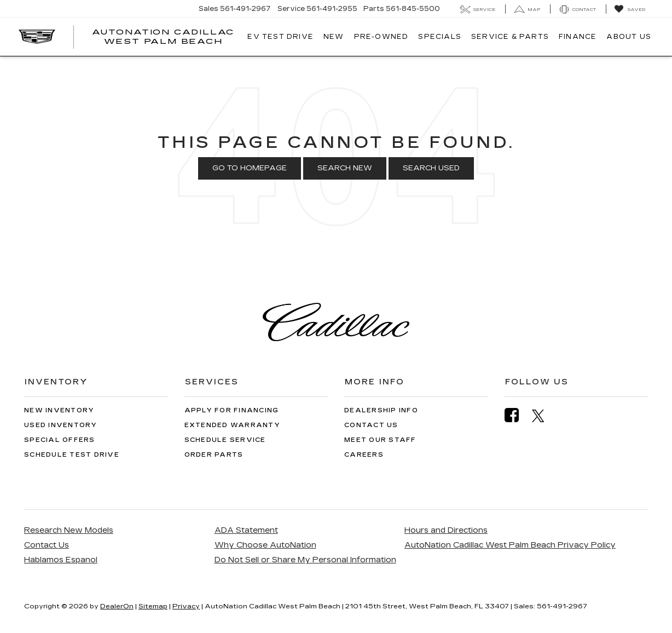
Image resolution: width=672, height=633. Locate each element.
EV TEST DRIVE (280, 37)
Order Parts (214, 455)
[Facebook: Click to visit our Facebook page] (517, 415)
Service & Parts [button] (510, 37)
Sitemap (153, 606)
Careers (364, 455)
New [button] (334, 37)
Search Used (431, 168)
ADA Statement (246, 530)
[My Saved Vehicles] (630, 9)
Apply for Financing (232, 410)
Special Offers (60, 440)
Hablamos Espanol (61, 560)
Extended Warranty (232, 425)
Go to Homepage (250, 168)
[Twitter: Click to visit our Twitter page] (544, 416)
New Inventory (59, 410)
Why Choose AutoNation (265, 545)
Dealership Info (381, 410)
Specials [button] (440, 37)
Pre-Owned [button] (381, 37)
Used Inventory (61, 425)
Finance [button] (578, 37)
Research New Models (69, 530)
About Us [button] (629, 37)
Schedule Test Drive (72, 455)
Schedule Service (225, 440)
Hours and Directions (446, 530)
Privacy (186, 606)
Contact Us (371, 425)
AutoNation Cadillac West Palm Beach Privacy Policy (510, 545)
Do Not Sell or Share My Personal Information (305, 560)
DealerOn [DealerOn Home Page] (117, 606)
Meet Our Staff (380, 440)
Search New (345, 168)
